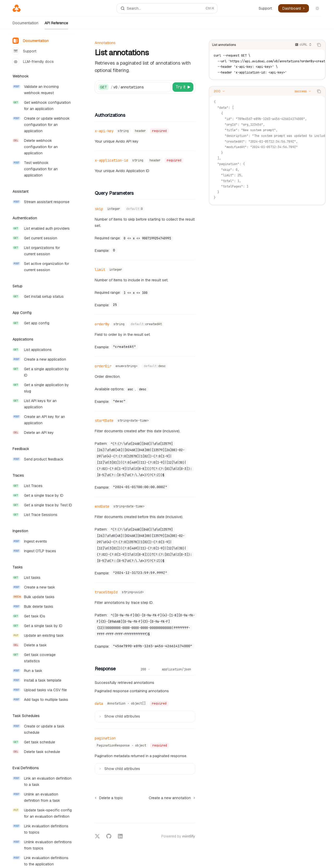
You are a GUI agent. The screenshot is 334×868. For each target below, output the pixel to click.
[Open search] (167, 8)
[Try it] (183, 87)
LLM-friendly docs (33, 62)
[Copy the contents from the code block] (319, 45)
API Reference (56, 25)
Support (265, 8)
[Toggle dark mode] (317, 8)
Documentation (25, 25)
